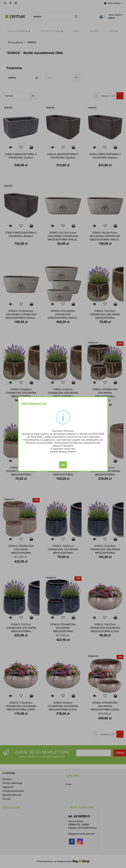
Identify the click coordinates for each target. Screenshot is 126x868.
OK (63, 465)
